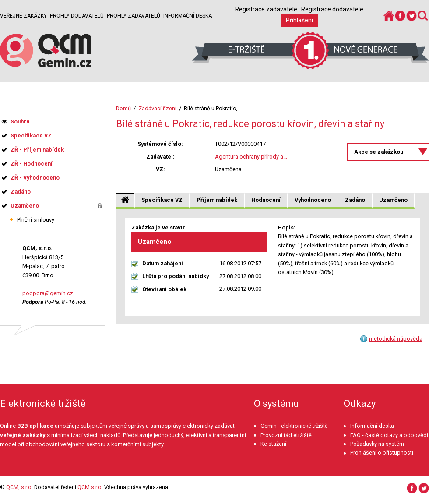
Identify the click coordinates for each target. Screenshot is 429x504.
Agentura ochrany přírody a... (251, 157)
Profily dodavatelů (77, 16)
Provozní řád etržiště (286, 435)
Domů (123, 108)
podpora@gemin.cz (48, 293)
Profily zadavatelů (134, 16)
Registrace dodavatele (332, 9)
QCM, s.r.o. (19, 487)
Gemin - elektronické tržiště (294, 426)
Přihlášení (299, 20)
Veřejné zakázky (23, 16)
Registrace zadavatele (266, 9)
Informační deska (188, 16)
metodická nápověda (396, 339)
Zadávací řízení (157, 108)
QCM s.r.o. (90, 487)
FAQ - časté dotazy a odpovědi (389, 435)
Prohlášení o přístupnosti (382, 453)
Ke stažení (273, 444)
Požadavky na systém (377, 444)
